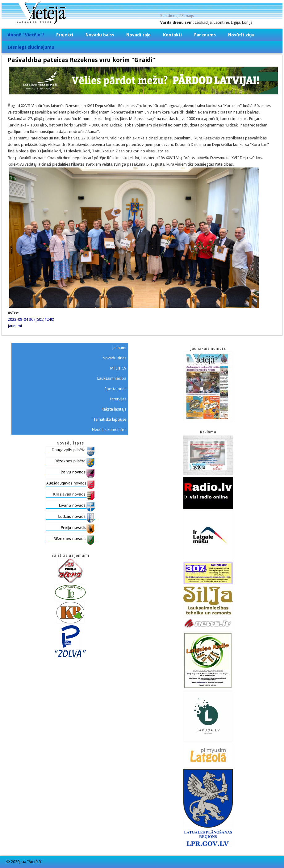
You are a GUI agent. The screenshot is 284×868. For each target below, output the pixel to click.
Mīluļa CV (118, 368)
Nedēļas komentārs (109, 430)
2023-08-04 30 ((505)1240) (31, 319)
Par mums (205, 35)
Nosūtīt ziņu (241, 35)
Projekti (65, 35)
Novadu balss (100, 35)
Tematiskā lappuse (110, 419)
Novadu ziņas (114, 358)
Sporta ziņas (115, 389)
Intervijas (118, 399)
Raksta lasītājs (114, 409)
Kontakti (172, 35)
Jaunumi (15, 326)
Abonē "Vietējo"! (26, 35)
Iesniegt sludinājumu (31, 47)
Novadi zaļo (139, 35)
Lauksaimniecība (112, 378)
